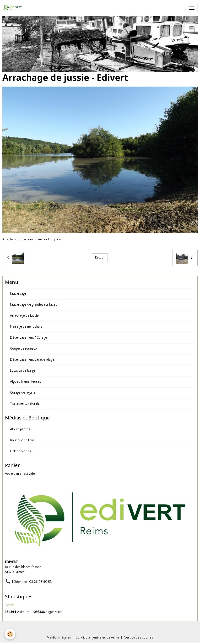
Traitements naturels (25, 404)
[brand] (14, 8)
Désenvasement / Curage (29, 338)
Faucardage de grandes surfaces (34, 305)
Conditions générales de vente (97, 638)
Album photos (20, 429)
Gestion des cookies (138, 638)
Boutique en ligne (22, 440)
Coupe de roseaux (24, 349)
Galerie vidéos (21, 451)
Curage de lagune (23, 393)
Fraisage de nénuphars (26, 327)
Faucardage (18, 294)
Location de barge (23, 371)
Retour (100, 258)
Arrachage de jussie (24, 316)
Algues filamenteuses (26, 382)
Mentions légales (59, 638)
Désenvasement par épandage (32, 360)
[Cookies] (10, 634)
